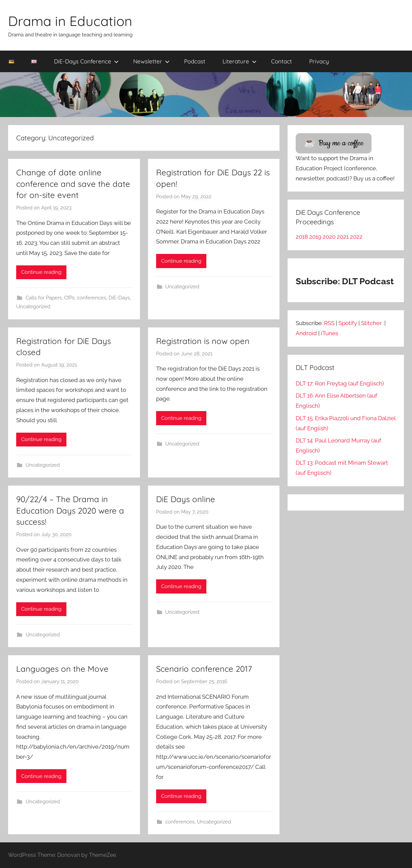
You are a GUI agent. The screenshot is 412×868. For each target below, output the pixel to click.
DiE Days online (186, 499)
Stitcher (372, 323)
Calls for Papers (44, 298)
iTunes (330, 333)
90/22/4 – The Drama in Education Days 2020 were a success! (70, 510)
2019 (315, 237)
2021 (343, 237)
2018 (302, 237)
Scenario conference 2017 (204, 669)
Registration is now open (203, 341)
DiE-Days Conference (86, 61)
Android (306, 333)
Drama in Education (70, 21)
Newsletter (151, 61)
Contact (282, 61)
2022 (356, 237)
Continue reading (41, 272)
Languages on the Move (62, 669)
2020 (329, 237)
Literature (240, 61)
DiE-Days (119, 298)
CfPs (69, 298)
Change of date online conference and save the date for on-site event (73, 184)
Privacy (319, 61)
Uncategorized (33, 307)
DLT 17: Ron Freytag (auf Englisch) (340, 383)
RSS (329, 323)
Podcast (195, 61)
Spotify (348, 323)
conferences (92, 298)
